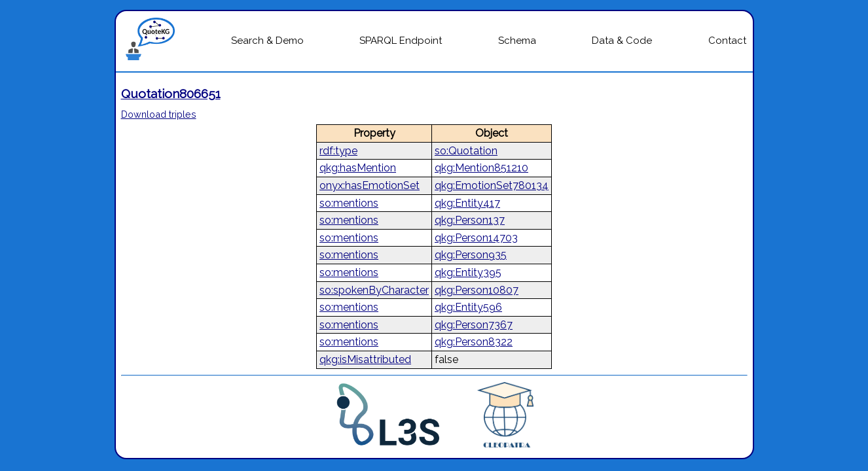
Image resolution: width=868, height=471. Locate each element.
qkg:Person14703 (476, 238)
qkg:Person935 (471, 255)
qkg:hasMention (358, 168)
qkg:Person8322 (474, 342)
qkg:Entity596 (468, 307)
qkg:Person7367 (474, 325)
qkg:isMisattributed (365, 359)
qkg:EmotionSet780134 (492, 185)
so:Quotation (466, 151)
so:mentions (349, 203)
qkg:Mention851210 (481, 168)
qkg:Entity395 (468, 272)
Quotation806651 (171, 94)
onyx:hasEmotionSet (370, 185)
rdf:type (338, 151)
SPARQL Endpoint (401, 41)
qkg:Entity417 (467, 203)
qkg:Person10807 (477, 290)
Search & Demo (267, 41)
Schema (517, 41)
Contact (727, 41)
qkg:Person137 (470, 220)
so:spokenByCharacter (374, 290)
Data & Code (622, 41)
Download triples (159, 114)
